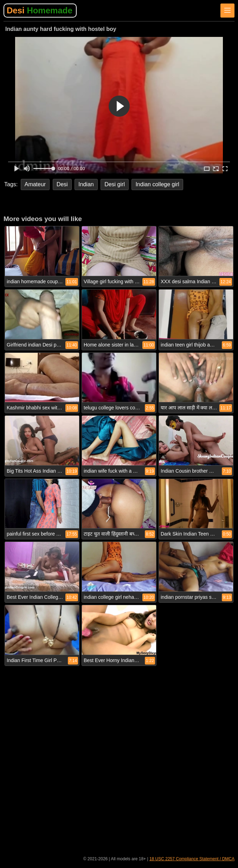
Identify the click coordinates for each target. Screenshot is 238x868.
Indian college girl (157, 184)
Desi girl (115, 184)
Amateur (35, 184)
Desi (40, 10)
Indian (86, 184)
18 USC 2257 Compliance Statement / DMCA (192, 859)
